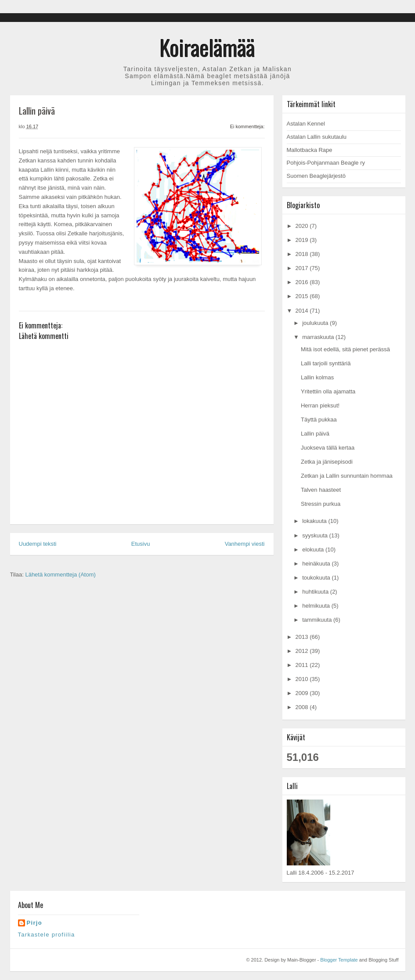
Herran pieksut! (320, 405)
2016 (303, 282)
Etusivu (141, 544)
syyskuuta (316, 535)
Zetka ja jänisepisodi (327, 462)
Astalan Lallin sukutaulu (317, 137)
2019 (303, 240)
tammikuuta (318, 620)
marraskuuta (319, 337)
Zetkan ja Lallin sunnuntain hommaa (347, 476)
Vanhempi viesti (245, 544)
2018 (303, 254)
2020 (303, 226)
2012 (303, 651)
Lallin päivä (315, 434)
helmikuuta (317, 606)
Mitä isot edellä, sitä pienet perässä (345, 349)
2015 (303, 296)
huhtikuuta (316, 592)
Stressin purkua (321, 504)
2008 (303, 707)
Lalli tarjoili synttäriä (326, 363)
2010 (303, 679)
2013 (303, 637)
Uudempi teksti (38, 544)
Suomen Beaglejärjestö (316, 176)
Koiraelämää (207, 47)
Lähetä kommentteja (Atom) (60, 575)
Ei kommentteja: (247, 126)
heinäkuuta (317, 564)
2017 (303, 268)
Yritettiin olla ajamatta (328, 391)
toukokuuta (317, 578)
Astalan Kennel (306, 124)
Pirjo (34, 923)
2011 (303, 665)
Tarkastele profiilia (47, 935)
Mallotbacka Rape (310, 150)
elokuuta (314, 549)
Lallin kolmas (317, 377)
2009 (303, 693)
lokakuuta (315, 521)
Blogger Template (339, 960)
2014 (303, 311)
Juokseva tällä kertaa (328, 448)
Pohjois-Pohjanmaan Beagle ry (326, 163)
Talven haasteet (321, 490)
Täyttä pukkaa (319, 420)
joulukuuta (316, 323)
